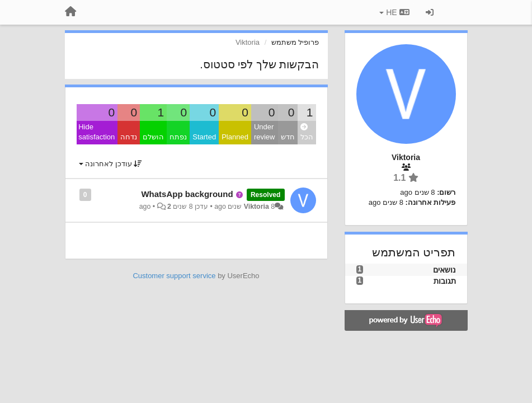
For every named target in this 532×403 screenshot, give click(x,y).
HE (394, 12)
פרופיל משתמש (295, 42)
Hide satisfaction (96, 132)
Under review (265, 132)
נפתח (178, 137)
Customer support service (174, 276)
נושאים (444, 270)
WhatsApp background (187, 194)
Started (204, 137)
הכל (307, 132)
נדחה (129, 137)
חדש (288, 137)
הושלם (153, 137)
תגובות (445, 281)
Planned (235, 137)
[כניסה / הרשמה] (430, 12)
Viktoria (256, 207)
